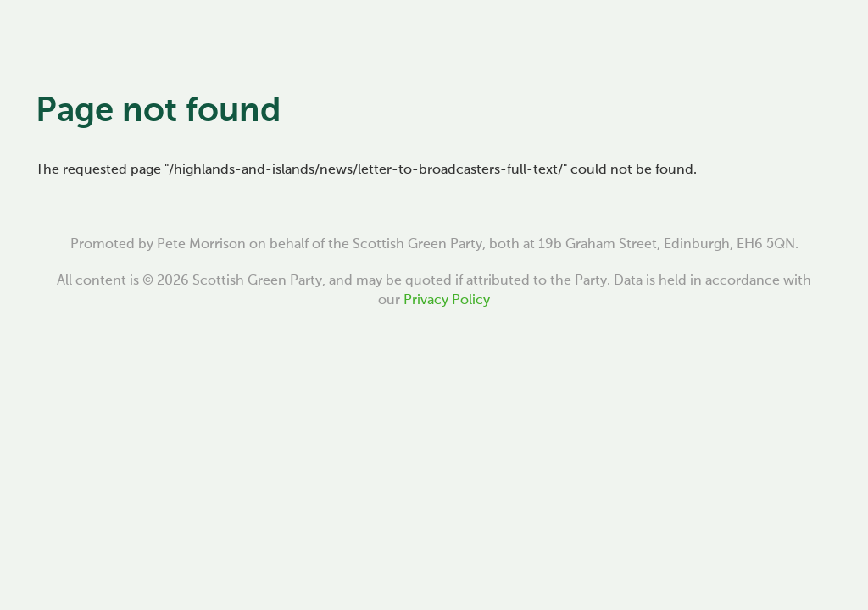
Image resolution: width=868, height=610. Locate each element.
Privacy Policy (447, 301)
